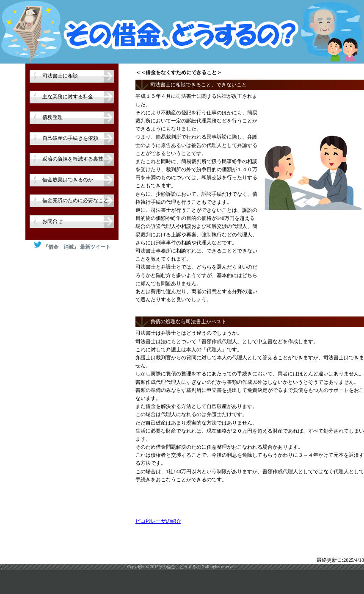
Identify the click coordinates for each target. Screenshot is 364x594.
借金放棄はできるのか (68, 180)
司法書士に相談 (60, 76)
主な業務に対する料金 (68, 97)
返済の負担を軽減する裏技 (73, 159)
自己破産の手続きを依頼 (70, 138)
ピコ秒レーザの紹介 (158, 521)
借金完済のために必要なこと (75, 200)
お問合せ (52, 221)
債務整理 (52, 117)
